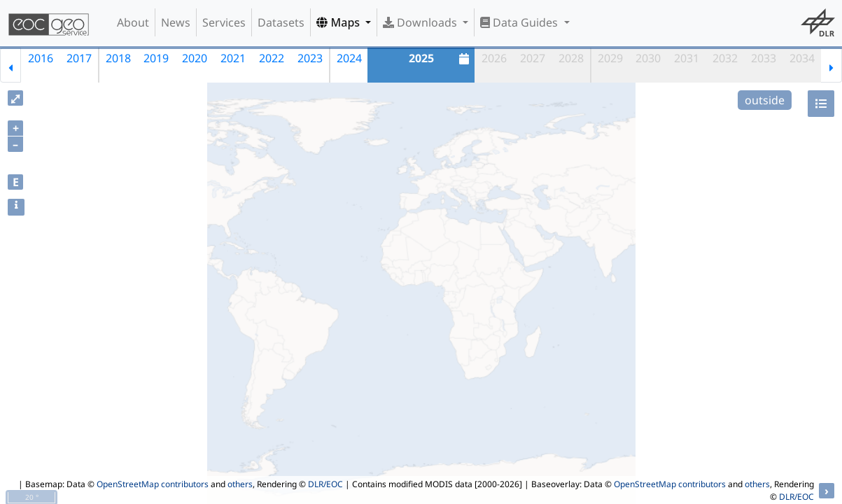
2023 (310, 58)
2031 (687, 58)
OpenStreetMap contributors (153, 484)
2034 (802, 58)
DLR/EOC (325, 484)
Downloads (421, 22)
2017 (79, 58)
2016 (41, 58)
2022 (272, 58)
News (176, 22)
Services (224, 22)
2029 (610, 58)
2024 (349, 58)
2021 (233, 58)
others (240, 484)
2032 (725, 58)
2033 (764, 58)
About (133, 22)
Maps (339, 22)
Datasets (281, 22)
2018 (118, 58)
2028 (571, 58)
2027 (533, 58)
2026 (494, 58)
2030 (648, 58)
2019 (156, 58)
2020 (195, 58)
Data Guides (520, 22)
